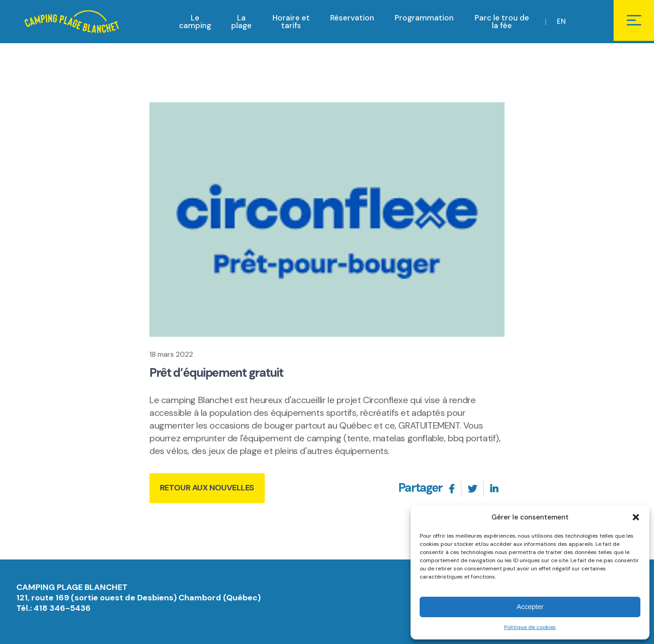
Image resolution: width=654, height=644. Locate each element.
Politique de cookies (530, 627)
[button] (636, 517)
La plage (241, 22)
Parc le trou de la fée (502, 22)
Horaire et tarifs (291, 22)
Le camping (195, 22)
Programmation (424, 19)
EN (562, 22)
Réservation (352, 19)
